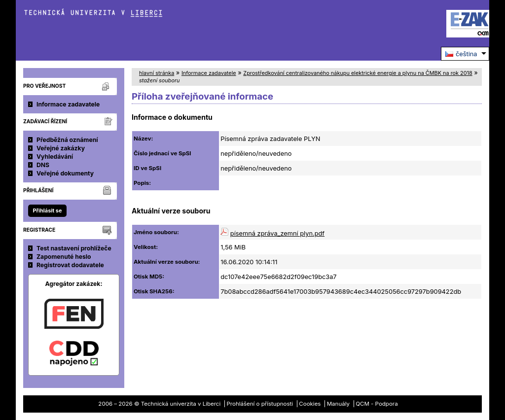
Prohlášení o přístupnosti (260, 404)
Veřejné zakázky (61, 148)
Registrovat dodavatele (70, 265)
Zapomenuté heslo (64, 257)
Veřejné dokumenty (65, 173)
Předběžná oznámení (67, 140)
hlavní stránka (157, 73)
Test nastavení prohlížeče (74, 248)
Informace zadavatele (68, 104)
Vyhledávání (55, 157)
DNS (43, 165)
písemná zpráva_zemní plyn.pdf (277, 233)
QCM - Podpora (377, 404)
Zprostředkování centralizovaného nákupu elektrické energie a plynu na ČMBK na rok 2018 (358, 73)
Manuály (338, 404)
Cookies (310, 404)
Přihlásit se (47, 210)
